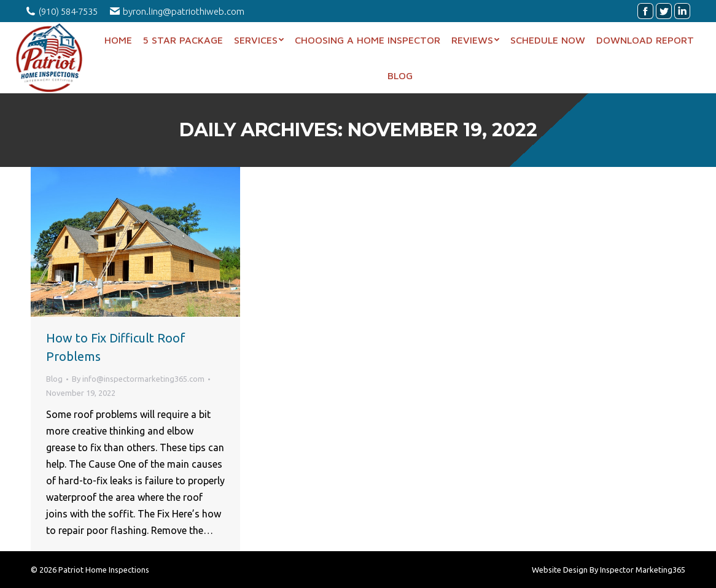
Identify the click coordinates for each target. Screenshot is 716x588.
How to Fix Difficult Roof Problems (116, 347)
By (138, 379)
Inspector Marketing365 (643, 570)
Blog (54, 379)
